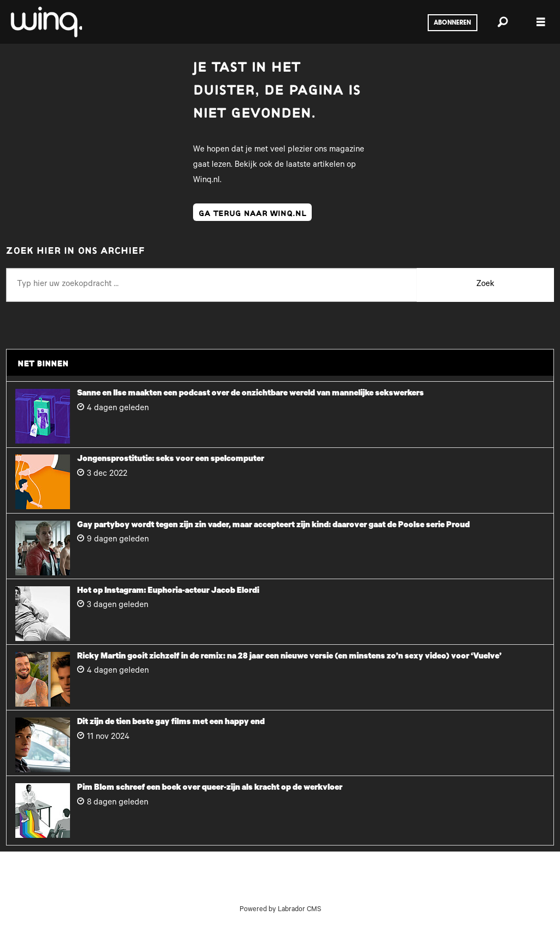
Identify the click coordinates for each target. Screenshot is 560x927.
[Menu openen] (541, 22)
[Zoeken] (503, 22)
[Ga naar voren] (45, 22)
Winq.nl (206, 181)
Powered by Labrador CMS (280, 910)
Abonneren (452, 23)
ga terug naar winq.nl (252, 212)
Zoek (485, 285)
